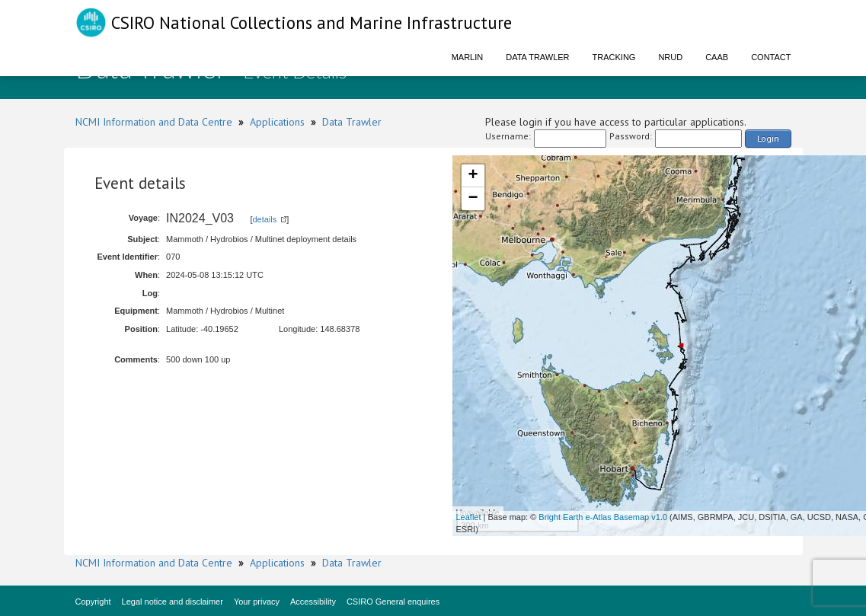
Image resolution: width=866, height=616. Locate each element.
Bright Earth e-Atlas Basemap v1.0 (603, 517)
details (264, 219)
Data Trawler (537, 57)
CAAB (717, 57)
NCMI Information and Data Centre (154, 122)
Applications (277, 122)
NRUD (670, 57)
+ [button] (473, 176)
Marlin (468, 57)
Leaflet (469, 517)
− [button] (473, 199)
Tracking (614, 57)
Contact (771, 57)
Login (768, 138)
